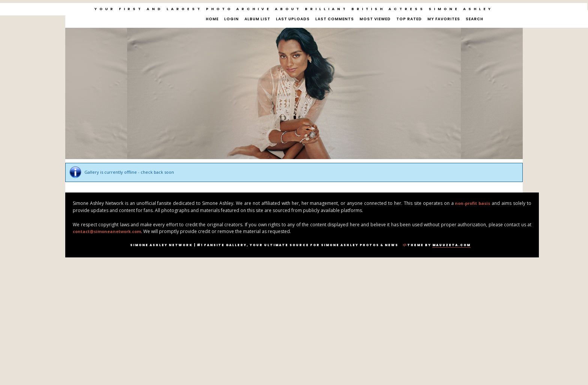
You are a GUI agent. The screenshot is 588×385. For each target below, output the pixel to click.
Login (232, 19)
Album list (257, 19)
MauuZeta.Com (451, 245)
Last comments (335, 19)
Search (475, 19)
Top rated (409, 19)
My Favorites (444, 19)
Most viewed (375, 19)
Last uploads (293, 19)
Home (212, 19)
